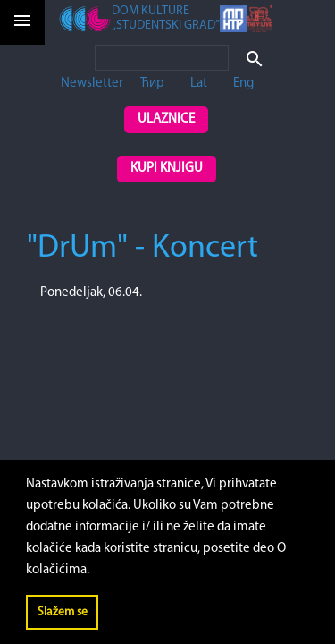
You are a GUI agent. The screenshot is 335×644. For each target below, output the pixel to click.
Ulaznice (166, 119)
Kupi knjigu (167, 169)
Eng (243, 84)
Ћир (152, 84)
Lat (199, 84)
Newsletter (92, 84)
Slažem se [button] (63, 612)
